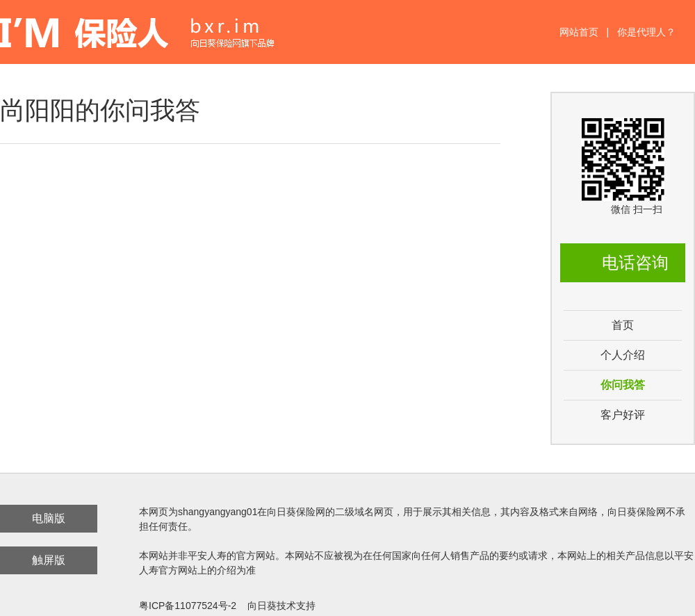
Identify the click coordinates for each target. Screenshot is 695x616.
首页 (623, 325)
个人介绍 (623, 355)
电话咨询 (635, 262)
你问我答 (623, 385)
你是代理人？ (646, 32)
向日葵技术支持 (281, 606)
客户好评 (623, 415)
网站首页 (579, 32)
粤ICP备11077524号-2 (188, 606)
